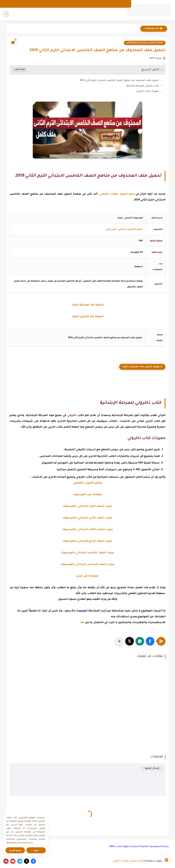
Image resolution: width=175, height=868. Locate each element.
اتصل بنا (98, 4)
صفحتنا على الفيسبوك (88, 495)
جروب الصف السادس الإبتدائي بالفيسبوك (88, 564)
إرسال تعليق (152, 768)
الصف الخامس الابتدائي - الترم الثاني (124, 230)
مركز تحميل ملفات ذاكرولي (128, 861)
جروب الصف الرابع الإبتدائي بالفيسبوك (87, 541)
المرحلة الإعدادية (59, 14)
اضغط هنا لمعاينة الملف (88, 305)
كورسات (11, 14)
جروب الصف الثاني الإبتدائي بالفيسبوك (88, 518)
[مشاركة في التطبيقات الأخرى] (119, 641)
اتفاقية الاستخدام (140, 847)
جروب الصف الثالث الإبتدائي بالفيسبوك (87, 530)
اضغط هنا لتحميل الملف (88, 317)
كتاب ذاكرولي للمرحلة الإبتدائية (143, 86)
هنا (82, 623)
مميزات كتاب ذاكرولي (147, 91)
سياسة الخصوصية (160, 847)
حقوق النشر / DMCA (119, 847)
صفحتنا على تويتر (87, 576)
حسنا (36, 850)
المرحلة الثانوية (32, 14)
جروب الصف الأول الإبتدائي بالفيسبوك (87, 506)
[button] (150, 641)
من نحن (110, 4)
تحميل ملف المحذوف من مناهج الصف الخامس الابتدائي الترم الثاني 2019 (119, 80)
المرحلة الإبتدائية (86, 14)
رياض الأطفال (112, 14)
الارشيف (123, 4)
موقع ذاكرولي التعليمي (88, 483)
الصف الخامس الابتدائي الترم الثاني (145, 43)
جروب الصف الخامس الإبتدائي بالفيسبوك (87, 553)
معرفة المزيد (15, 850)
